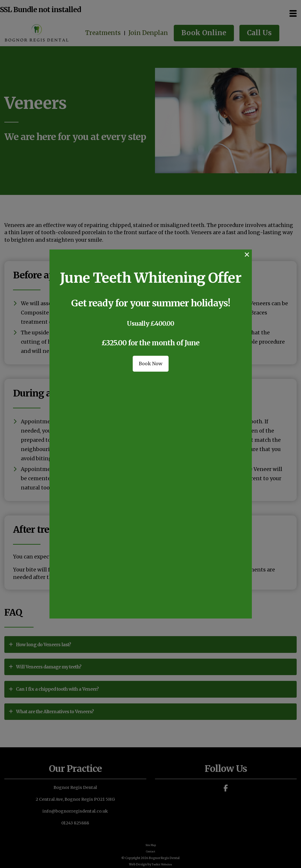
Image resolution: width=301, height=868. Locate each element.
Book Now (151, 392)
